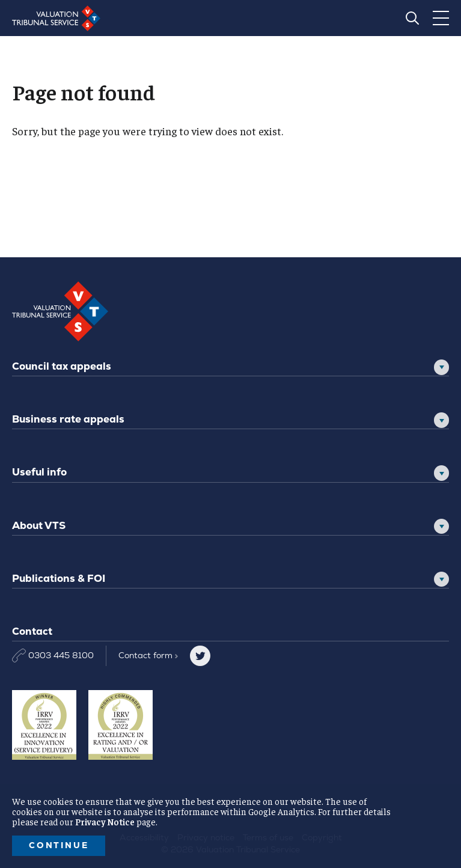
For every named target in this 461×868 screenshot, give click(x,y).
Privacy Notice (105, 821)
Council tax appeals (62, 366)
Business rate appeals (68, 419)
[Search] (412, 18)
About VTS (39, 525)
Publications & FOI (59, 578)
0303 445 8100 (53, 656)
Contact (148, 655)
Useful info (39, 472)
